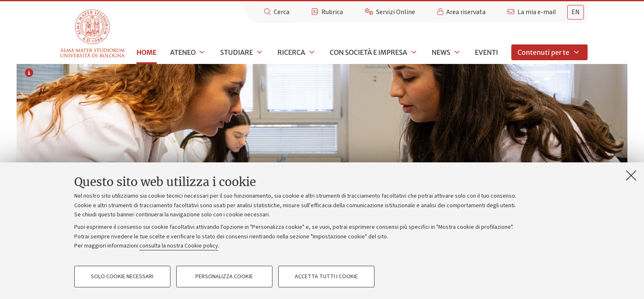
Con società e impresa (368, 52)
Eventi (486, 52)
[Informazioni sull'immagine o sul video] (29, 74)
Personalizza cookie (224, 277)
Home (147, 52)
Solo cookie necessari (122, 277)
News (441, 52)
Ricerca (291, 52)
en (576, 12)
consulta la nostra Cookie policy (179, 246)
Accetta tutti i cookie (326, 277)
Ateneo (183, 52)
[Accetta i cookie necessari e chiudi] (631, 175)
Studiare (237, 52)
